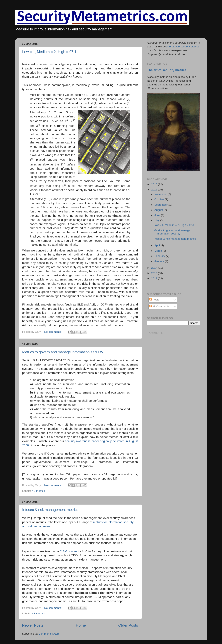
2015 (155, 190)
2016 (155, 184)
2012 (155, 278)
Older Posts (128, 625)
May (157, 220)
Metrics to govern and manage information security (63, 352)
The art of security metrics (167, 70)
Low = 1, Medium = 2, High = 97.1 (49, 52)
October (160, 199)
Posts (154, 300)
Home (81, 625)
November (161, 194)
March (158, 251)
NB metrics (38, 491)
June (158, 215)
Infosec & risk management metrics (50, 510)
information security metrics (183, 47)
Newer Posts (33, 625)
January (160, 261)
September (161, 205)
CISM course (68, 551)
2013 (155, 273)
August (159, 210)
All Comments (159, 306)
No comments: (53, 332)
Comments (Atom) (50, 634)
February (160, 256)
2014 (155, 268)
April (157, 245)
